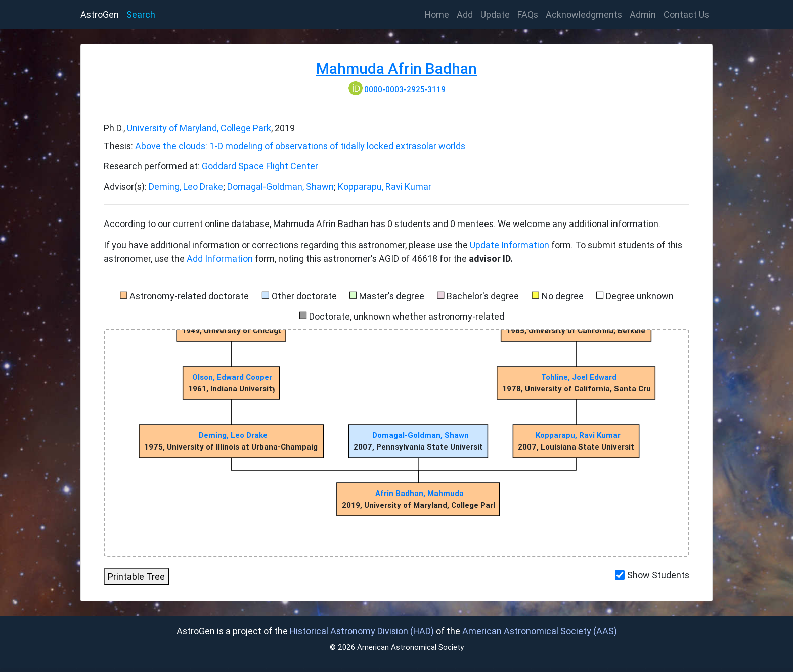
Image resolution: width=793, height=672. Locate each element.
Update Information (511, 245)
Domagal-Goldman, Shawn (280, 186)
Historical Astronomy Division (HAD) (362, 631)
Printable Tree (136, 577)
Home (439, 14)
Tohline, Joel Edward (579, 377)
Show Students (658, 575)
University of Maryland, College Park (199, 128)
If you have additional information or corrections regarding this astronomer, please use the (287, 245)
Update (495, 14)
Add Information (220, 259)
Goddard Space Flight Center (260, 166)
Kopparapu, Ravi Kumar (385, 186)
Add (465, 14)
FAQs (528, 14)
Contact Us (686, 14)
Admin (643, 14)
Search (141, 14)
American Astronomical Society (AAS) (540, 631)
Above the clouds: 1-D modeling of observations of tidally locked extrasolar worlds (300, 146)
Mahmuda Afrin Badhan (396, 69)
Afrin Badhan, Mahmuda (420, 493)
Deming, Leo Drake (186, 186)
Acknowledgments (584, 14)
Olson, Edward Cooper (232, 377)
